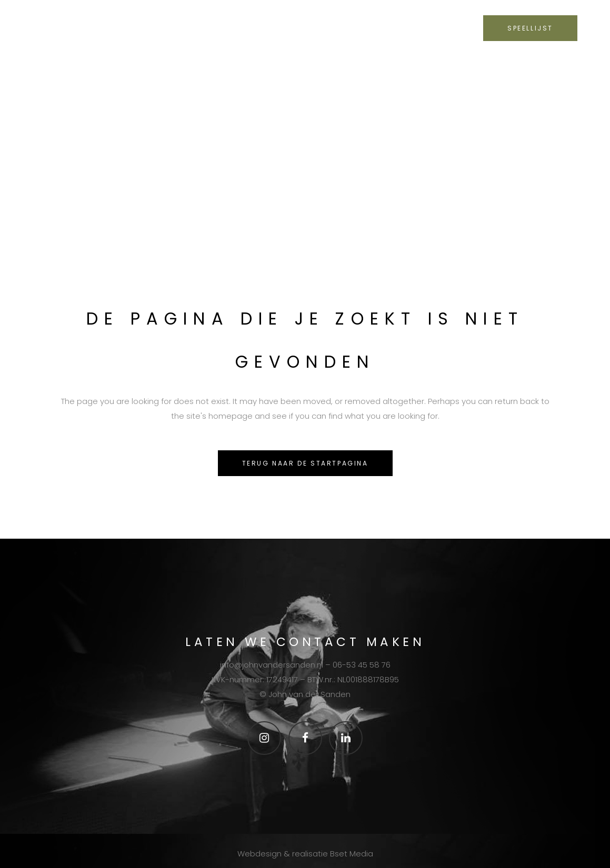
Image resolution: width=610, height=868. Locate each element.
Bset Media (352, 854)
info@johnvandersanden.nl (272, 665)
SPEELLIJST (530, 28)
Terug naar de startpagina (305, 463)
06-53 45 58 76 (362, 665)
